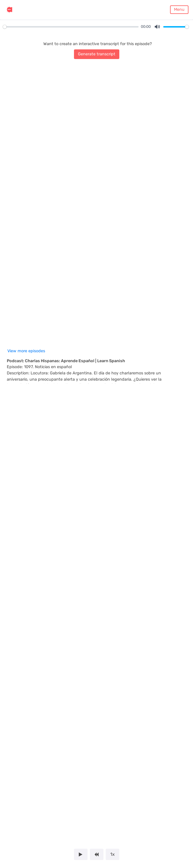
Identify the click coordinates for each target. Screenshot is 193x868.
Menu (179, 10)
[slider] (71, 27)
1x (113, 854)
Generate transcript (97, 54)
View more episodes (26, 351)
